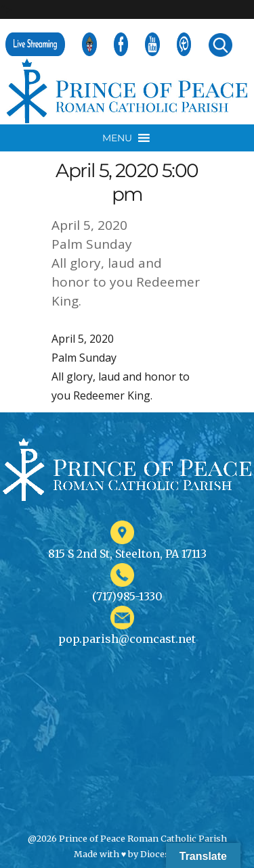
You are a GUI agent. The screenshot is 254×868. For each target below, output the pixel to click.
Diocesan (160, 854)
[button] (117, 138)
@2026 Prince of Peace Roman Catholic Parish (127, 838)
